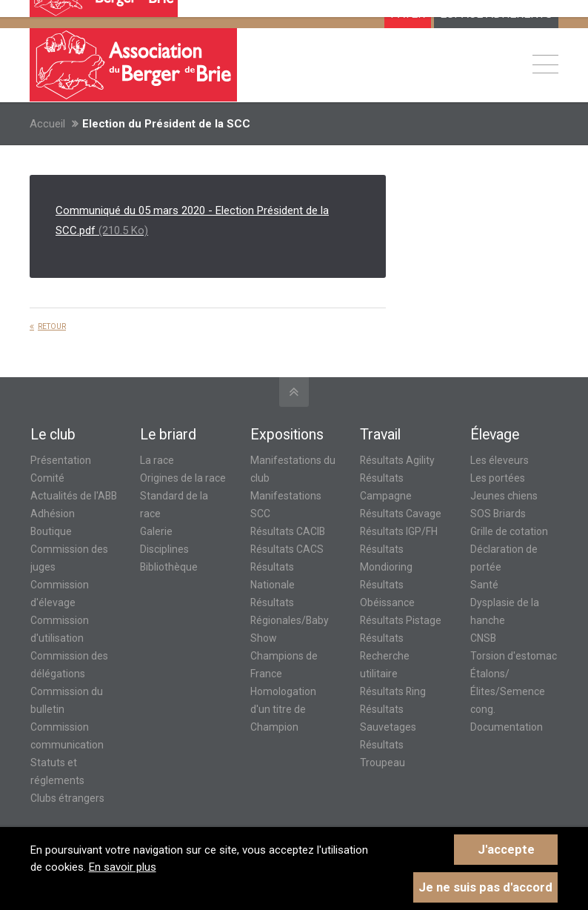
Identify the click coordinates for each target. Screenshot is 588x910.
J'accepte (506, 850)
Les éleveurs (500, 460)
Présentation (61, 460)
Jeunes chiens (504, 496)
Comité (47, 478)
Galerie (156, 531)
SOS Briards (498, 514)
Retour (52, 326)
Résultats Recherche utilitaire (385, 656)
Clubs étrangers (67, 798)
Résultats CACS (287, 549)
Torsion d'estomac (514, 656)
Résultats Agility (397, 460)
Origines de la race (183, 478)
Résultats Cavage (401, 514)
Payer (408, 14)
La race (157, 460)
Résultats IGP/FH (399, 531)
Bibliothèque (169, 567)
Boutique (51, 531)
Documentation (507, 727)
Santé (484, 585)
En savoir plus (123, 867)
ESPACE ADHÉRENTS (496, 14)
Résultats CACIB (288, 531)
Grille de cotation (509, 531)
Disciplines (164, 549)
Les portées (498, 478)
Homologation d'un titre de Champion (283, 709)
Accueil (47, 124)
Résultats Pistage (401, 620)
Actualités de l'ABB (74, 496)
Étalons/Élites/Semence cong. (508, 691)
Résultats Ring (393, 691)
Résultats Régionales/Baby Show (290, 620)
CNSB (483, 638)
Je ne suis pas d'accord (485, 887)
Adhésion (53, 514)
